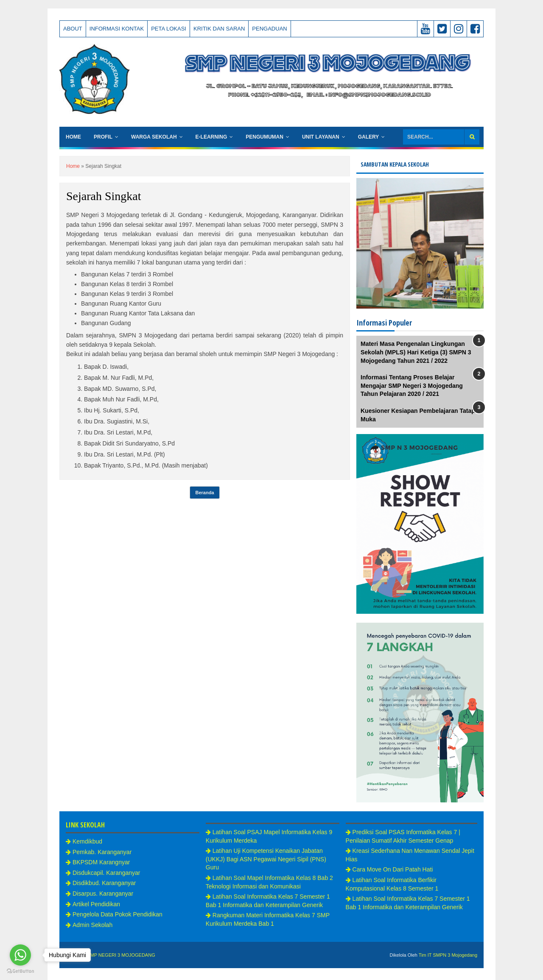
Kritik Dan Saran (219, 29)
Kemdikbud (87, 841)
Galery (369, 137)
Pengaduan (269, 29)
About (73, 29)
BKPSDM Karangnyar (101, 862)
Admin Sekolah (92, 925)
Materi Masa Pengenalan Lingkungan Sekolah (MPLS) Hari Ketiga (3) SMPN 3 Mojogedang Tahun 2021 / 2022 (416, 352)
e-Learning (211, 137)
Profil (103, 137)
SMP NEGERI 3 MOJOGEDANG (121, 955)
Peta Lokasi (169, 29)
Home (73, 137)
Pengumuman (265, 137)
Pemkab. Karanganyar (102, 852)
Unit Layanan (321, 137)
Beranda (204, 493)
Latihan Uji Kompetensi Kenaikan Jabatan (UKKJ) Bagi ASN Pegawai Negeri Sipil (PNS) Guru (266, 859)
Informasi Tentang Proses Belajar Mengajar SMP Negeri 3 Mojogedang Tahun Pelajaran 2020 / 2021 (412, 386)
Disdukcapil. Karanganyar (106, 873)
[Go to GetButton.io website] (20, 971)
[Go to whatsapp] (20, 955)
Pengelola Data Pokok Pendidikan (118, 914)
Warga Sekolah (154, 137)
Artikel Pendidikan (96, 904)
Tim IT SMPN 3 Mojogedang (448, 955)
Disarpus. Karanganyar (103, 894)
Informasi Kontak (117, 29)
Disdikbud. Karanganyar (104, 883)
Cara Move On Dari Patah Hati (393, 869)
